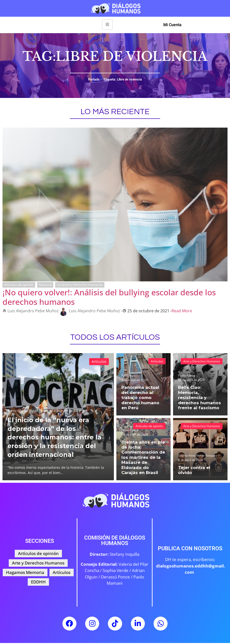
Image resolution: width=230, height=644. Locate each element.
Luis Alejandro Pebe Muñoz (33, 311)
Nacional (45, 285)
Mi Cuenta (172, 25)
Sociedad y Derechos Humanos (80, 285)
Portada (94, 79)
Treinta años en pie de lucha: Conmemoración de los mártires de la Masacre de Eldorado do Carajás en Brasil (143, 461)
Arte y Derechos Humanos (202, 361)
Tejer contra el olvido (200, 473)
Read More (182, 311)
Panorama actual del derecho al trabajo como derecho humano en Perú (143, 401)
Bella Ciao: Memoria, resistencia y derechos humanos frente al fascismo (199, 401)
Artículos (99, 362)
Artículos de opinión (19, 285)
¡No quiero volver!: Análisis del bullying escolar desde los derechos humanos (109, 297)
